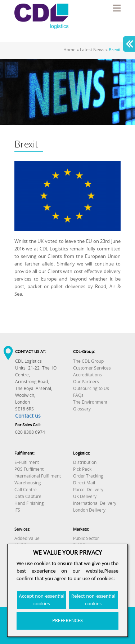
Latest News (92, 50)
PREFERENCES (67, 620)
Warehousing (28, 483)
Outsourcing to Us (91, 388)
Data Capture (28, 496)
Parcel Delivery (88, 490)
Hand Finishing (29, 503)
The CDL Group (88, 361)
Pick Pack (82, 469)
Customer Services (92, 368)
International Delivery (95, 503)
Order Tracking (88, 476)
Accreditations (87, 375)
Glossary (82, 409)
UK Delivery (85, 496)
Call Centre (26, 490)
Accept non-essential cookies (42, 600)
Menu (116, 8)
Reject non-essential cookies (93, 600)
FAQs (78, 395)
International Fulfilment (38, 476)
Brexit (115, 50)
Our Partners (86, 382)
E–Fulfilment (27, 462)
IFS (17, 510)
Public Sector (86, 538)
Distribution (85, 462)
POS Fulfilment (29, 469)
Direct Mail (84, 483)
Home (69, 50)
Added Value (27, 538)
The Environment (90, 402)
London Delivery (89, 510)
